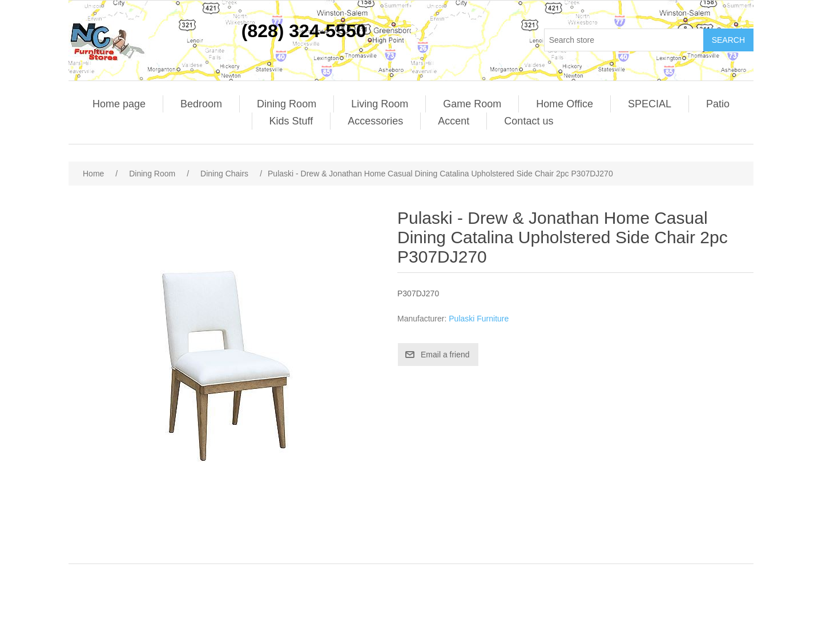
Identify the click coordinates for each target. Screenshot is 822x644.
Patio (718, 104)
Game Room (472, 104)
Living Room (380, 104)
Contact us (529, 121)
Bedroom (201, 104)
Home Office (565, 104)
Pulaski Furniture (479, 319)
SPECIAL (650, 104)
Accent (454, 121)
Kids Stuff (291, 121)
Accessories (375, 121)
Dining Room (287, 104)
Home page (119, 104)
